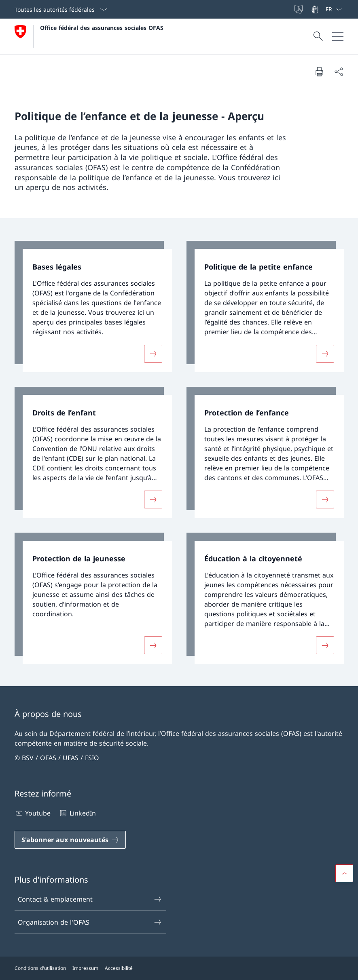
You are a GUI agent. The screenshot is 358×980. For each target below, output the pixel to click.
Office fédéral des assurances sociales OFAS (102, 28)
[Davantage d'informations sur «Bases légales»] (153, 354)
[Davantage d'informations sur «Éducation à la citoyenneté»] (325, 645)
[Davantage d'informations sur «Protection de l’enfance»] (325, 499)
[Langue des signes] (316, 9)
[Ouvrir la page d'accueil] (89, 36)
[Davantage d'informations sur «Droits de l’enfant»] (153, 499)
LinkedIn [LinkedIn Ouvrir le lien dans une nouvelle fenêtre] (77, 813)
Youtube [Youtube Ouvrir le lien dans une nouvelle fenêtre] (33, 813)
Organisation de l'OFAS (90, 922)
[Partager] (339, 72)
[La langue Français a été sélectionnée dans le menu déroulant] (334, 9)
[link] (93, 307)
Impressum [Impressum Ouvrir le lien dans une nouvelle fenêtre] (85, 968)
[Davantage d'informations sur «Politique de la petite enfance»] (325, 354)
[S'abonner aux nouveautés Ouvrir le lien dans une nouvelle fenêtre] (70, 840)
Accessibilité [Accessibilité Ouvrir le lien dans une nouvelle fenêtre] (119, 968)
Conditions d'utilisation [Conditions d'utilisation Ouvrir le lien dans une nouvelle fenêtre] (40, 968)
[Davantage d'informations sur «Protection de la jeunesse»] (153, 645)
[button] (344, 873)
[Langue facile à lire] (299, 9)
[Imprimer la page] (319, 72)
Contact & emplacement (90, 899)
